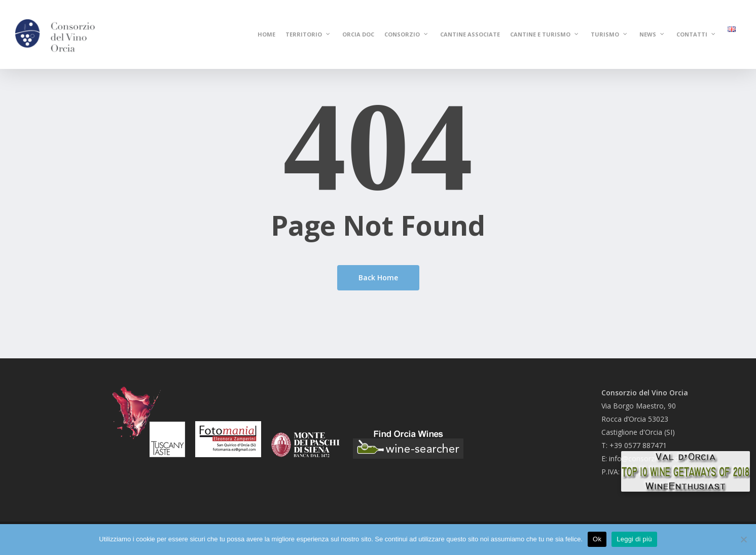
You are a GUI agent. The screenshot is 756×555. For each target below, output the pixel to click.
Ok (597, 539)
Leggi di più (634, 539)
